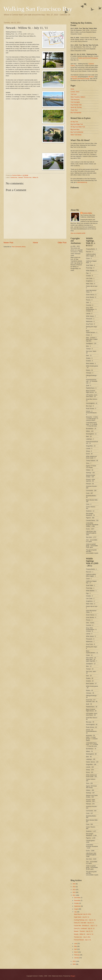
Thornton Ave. (28, 177)
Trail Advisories (75, 100)
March (76, 952)
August (76, 909)
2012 (74, 892)
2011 (74, 895)
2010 (74, 961)
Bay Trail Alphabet (76, 113)
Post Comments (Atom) (19, 247)
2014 (74, 887)
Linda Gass (74, 77)
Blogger (73, 976)
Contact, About (75, 92)
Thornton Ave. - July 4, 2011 (82, 937)
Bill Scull (91, 77)
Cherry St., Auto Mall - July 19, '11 (84, 923)
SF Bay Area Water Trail (78, 127)
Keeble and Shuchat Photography (88, 58)
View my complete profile (78, 233)
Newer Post (8, 243)
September (78, 906)
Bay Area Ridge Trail (77, 124)
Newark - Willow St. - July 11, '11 (84, 934)
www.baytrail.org (82, 182)
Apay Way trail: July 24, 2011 (82, 914)
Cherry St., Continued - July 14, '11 (84, 928)
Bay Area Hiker (75, 129)
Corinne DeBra (87, 213)
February (77, 955)
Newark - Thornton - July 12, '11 (83, 931)
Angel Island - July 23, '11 (81, 917)
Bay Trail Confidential (77, 132)
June (76, 943)
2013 (74, 890)
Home (35, 243)
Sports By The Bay (76, 107)
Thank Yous (74, 110)
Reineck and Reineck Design (81, 79)
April (76, 949)
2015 (74, 884)
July (76, 912)
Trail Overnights (75, 102)
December (77, 898)
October (77, 903)
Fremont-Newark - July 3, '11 (82, 940)
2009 (74, 964)
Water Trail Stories (76, 135)
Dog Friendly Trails (76, 105)
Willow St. (35, 177)
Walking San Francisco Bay (38, 9)
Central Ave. (14, 177)
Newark (21, 177)
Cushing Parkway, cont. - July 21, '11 (85, 920)
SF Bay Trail (74, 122)
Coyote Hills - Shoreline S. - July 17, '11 (86, 926)
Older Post (62, 243)
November (77, 900)
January (77, 958)
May (76, 946)
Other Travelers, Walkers (78, 97)
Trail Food (74, 94)
